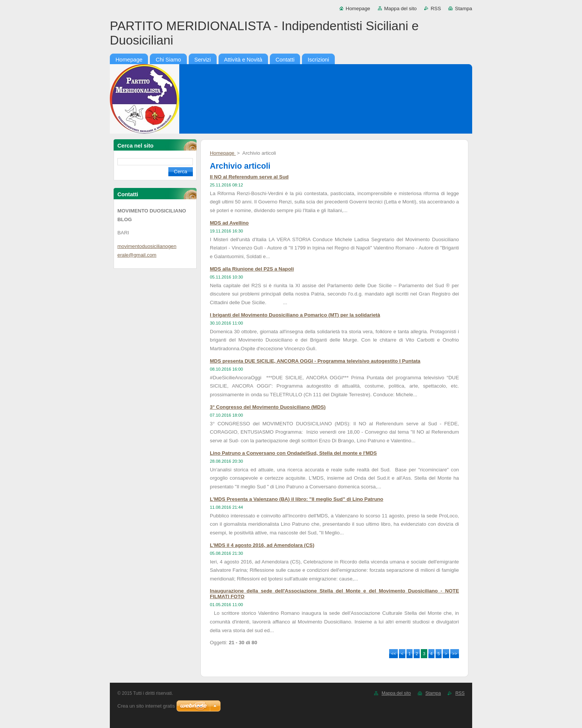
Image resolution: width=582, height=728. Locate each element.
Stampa (463, 8)
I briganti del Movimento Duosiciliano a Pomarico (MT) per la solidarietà (295, 315)
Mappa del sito (400, 8)
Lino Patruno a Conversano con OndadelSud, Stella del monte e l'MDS (293, 453)
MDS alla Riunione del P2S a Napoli (252, 269)
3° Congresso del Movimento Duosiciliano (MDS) (268, 407)
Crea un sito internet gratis (146, 706)
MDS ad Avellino (229, 223)
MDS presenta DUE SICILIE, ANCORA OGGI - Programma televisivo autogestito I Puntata (315, 361)
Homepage (358, 8)
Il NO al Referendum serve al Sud (249, 177)
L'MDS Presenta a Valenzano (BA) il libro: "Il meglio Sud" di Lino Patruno (296, 499)
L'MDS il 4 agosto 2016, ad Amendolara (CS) (262, 545)
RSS (436, 8)
